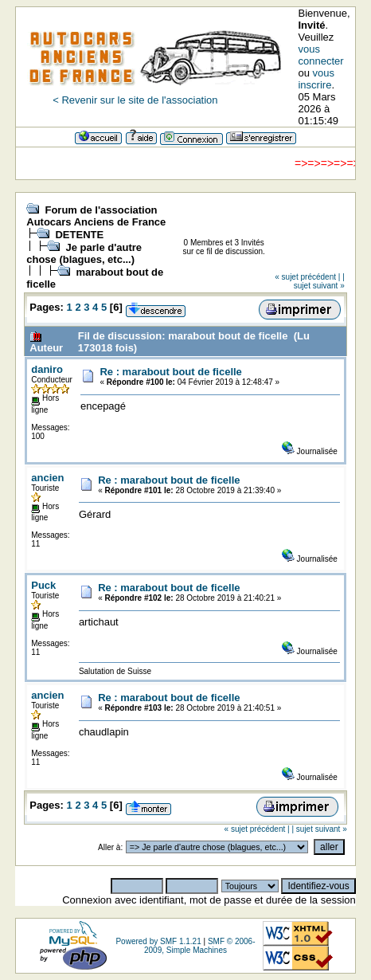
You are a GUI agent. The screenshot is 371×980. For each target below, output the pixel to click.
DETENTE (79, 235)
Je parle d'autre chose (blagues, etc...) (84, 253)
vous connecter (320, 55)
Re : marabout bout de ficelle (170, 372)
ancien (47, 478)
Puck (43, 585)
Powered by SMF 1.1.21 (158, 941)
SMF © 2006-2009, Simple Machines (200, 946)
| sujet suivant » (319, 281)
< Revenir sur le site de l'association (135, 100)
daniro (47, 369)
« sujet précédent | (307, 277)
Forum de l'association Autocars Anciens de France (96, 216)
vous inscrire (316, 79)
